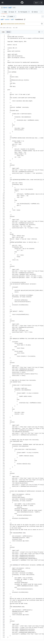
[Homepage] (22, 3)
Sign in (37, 3)
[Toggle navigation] (3, 3)
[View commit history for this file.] (42, 24)
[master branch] (11, 16)
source (7, 19)
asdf (10, 8)
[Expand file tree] (3, 16)
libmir (5, 8)
